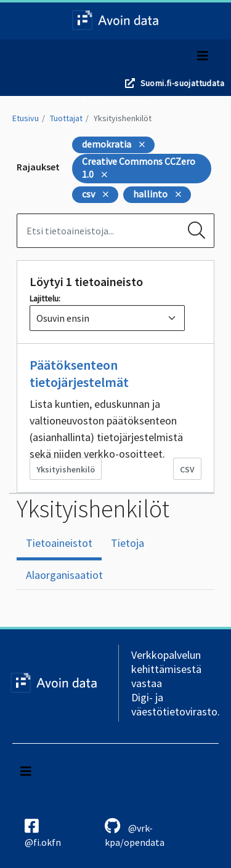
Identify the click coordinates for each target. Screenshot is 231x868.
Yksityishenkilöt (123, 118)
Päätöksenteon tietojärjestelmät (79, 373)
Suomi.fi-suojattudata (182, 83)
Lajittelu (44, 298)
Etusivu (26, 118)
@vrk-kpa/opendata (135, 833)
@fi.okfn (43, 833)
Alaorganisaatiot (64, 575)
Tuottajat (66, 118)
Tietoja (128, 543)
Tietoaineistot (59, 543)
